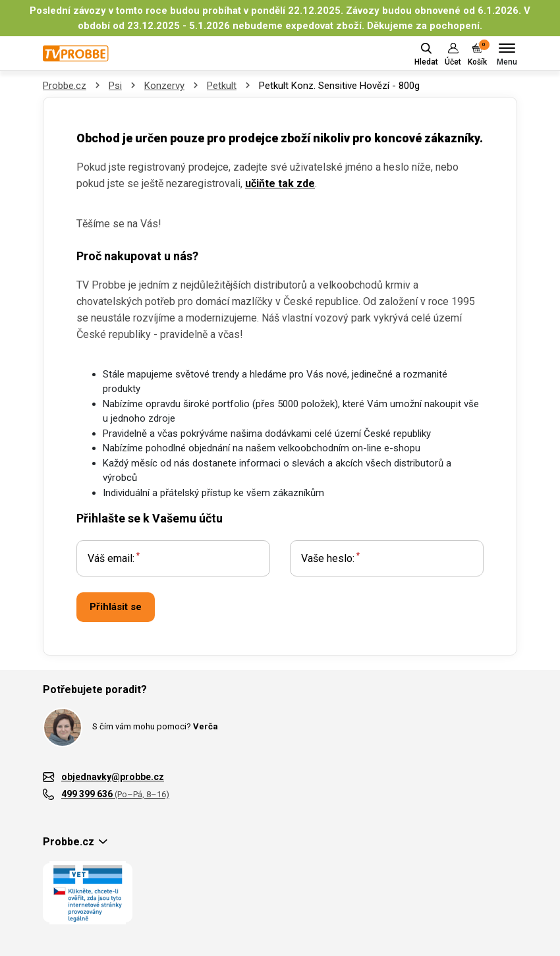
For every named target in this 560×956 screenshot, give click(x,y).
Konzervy (164, 86)
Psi (115, 86)
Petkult (222, 86)
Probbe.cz (65, 86)
